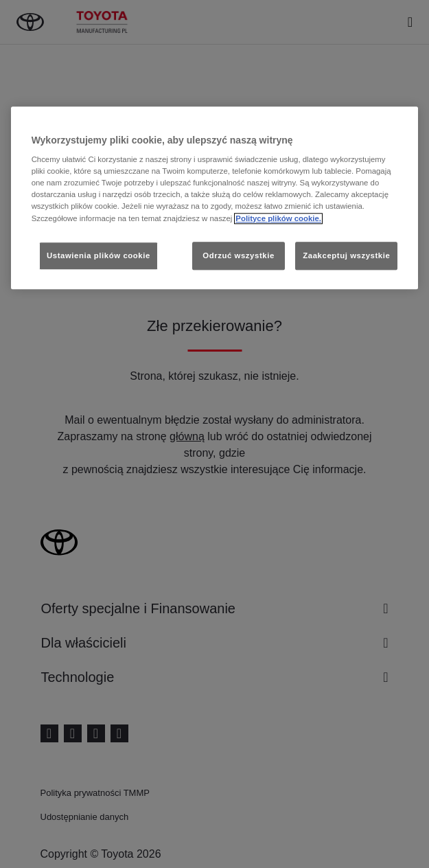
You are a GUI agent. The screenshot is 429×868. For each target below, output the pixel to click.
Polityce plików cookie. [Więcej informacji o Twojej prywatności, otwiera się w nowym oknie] (278, 218)
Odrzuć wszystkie (239, 255)
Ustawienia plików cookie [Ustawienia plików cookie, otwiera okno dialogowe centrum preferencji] (98, 255)
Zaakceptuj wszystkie (346, 255)
